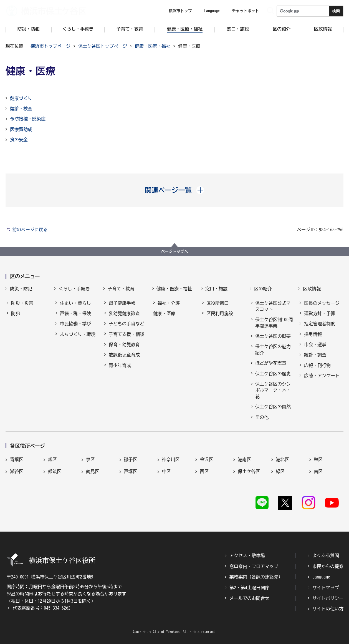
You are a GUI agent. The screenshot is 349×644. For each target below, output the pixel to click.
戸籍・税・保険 (75, 313)
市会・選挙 (315, 344)
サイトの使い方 (328, 609)
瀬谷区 (17, 471)
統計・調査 (315, 355)
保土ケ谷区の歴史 (273, 374)
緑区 (280, 471)
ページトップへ (174, 251)
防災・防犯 (21, 289)
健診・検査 (21, 109)
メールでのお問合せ (249, 598)
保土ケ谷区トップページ (103, 46)
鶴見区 (93, 471)
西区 (204, 471)
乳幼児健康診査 (124, 313)
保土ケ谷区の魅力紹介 (273, 349)
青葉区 (17, 459)
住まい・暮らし (75, 303)
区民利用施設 (220, 313)
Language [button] (212, 11)
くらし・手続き (74, 289)
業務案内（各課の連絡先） (256, 577)
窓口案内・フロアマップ (254, 566)
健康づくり (21, 98)
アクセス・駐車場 (247, 555)
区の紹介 (263, 289)
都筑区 (55, 471)
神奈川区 (171, 459)
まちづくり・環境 (78, 334)
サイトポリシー (328, 598)
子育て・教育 (121, 289)
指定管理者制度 (320, 324)
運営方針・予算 (320, 313)
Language (321, 577)
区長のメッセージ (322, 303)
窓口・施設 (216, 289)
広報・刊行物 (317, 365)
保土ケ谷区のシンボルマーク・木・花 (273, 390)
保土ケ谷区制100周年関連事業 (274, 323)
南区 (318, 471)
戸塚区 (131, 471)
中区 (166, 471)
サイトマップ (326, 588)
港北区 (282, 459)
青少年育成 (120, 365)
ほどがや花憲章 (271, 363)
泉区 (90, 459)
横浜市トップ (180, 11)
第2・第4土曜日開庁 (249, 588)
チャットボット (246, 11)
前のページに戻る (30, 230)
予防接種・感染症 (28, 119)
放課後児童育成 (124, 355)
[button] (175, 190)
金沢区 (206, 459)
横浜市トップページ (50, 46)
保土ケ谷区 (249, 471)
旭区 (52, 459)
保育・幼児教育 (124, 344)
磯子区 (131, 459)
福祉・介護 (169, 303)
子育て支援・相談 (127, 334)
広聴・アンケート (322, 376)
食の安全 (19, 140)
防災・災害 (22, 303)
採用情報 (313, 334)
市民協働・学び (75, 324)
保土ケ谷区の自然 (273, 407)
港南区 (244, 459)
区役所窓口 (218, 303)
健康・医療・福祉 (153, 46)
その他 (262, 417)
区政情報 (312, 289)
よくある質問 (326, 555)
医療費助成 (21, 129)
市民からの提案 (328, 566)
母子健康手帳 (122, 303)
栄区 (318, 459)
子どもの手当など (127, 324)
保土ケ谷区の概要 (273, 336)
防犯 (16, 313)
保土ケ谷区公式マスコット (273, 306)
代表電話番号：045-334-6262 (42, 608)
